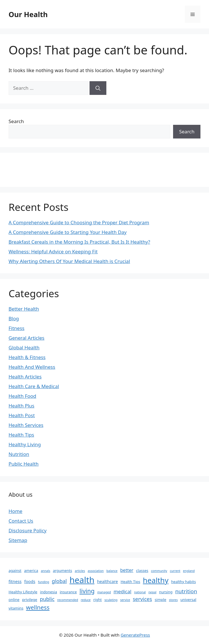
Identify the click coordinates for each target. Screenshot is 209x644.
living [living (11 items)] (87, 591)
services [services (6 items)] (142, 599)
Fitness (17, 328)
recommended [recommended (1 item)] (67, 600)
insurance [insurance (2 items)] (68, 592)
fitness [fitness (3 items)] (15, 581)
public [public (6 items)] (47, 599)
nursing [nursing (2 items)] (166, 592)
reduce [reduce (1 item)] (86, 600)
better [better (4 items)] (127, 570)
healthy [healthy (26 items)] (156, 580)
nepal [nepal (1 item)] (153, 592)
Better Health (24, 309)
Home (15, 511)
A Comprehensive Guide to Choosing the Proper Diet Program (79, 222)
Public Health (24, 464)
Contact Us (21, 521)
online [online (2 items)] (14, 600)
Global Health (24, 348)
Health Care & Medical (34, 386)
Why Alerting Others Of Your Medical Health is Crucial (69, 261)
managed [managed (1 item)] (104, 592)
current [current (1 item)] (175, 571)
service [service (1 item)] (125, 600)
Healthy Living (25, 444)
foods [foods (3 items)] (30, 581)
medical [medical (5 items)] (122, 591)
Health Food (22, 396)
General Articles (27, 338)
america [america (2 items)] (31, 570)
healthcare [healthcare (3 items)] (108, 581)
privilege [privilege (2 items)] (30, 600)
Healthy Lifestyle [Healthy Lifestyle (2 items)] (23, 592)
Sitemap (18, 540)
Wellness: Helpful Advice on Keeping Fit (53, 251)
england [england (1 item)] (189, 571)
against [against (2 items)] (15, 570)
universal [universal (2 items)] (188, 600)
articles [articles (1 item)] (80, 571)
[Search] (98, 88)
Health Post (22, 415)
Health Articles (25, 377)
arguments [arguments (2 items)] (63, 570)
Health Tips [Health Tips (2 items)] (130, 582)
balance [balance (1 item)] (112, 571)
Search (16, 121)
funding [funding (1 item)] (43, 582)
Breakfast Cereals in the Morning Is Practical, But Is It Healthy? (79, 242)
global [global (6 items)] (59, 581)
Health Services (26, 425)
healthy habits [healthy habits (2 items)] (183, 582)
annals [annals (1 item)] (45, 571)
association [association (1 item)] (96, 571)
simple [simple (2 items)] (161, 600)
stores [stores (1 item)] (174, 600)
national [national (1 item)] (140, 592)
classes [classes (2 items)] (142, 570)
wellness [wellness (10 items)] (38, 607)
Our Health (28, 14)
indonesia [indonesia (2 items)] (48, 592)
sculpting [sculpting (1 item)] (111, 600)
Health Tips (21, 435)
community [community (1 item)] (159, 571)
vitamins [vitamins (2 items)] (16, 608)
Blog (14, 318)
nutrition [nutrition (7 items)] (186, 591)
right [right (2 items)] (98, 600)
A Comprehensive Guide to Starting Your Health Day (68, 232)
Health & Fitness (27, 357)
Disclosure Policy (28, 530)
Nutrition (19, 454)
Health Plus (22, 406)
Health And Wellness (32, 367)
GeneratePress (135, 635)
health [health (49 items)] (82, 580)
